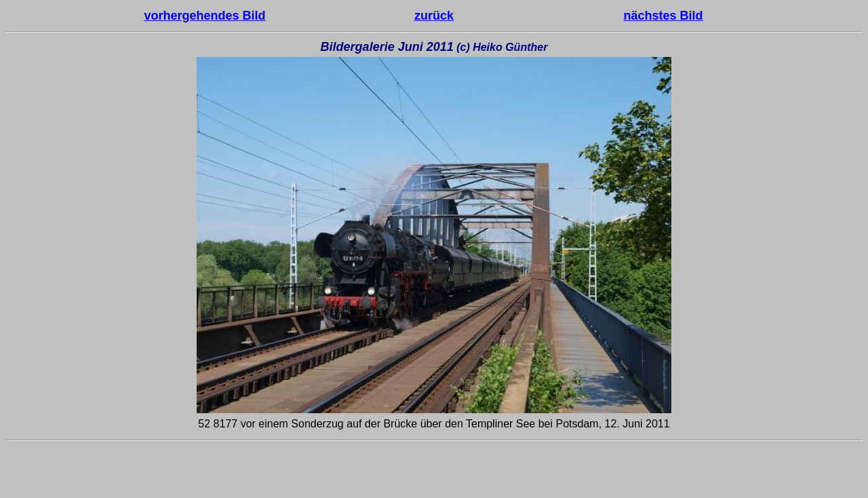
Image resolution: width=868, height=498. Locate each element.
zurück (434, 16)
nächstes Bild (664, 16)
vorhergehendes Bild (204, 16)
